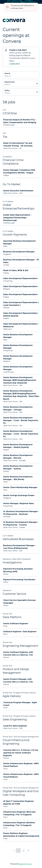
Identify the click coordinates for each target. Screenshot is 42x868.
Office (7, 90)
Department (10, 82)
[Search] (21, 76)
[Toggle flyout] (37, 84)
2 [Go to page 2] (24, 851)
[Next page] (28, 851)
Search (7, 73)
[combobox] (5, 84)
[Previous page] (14, 851)
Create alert (15, 64)
